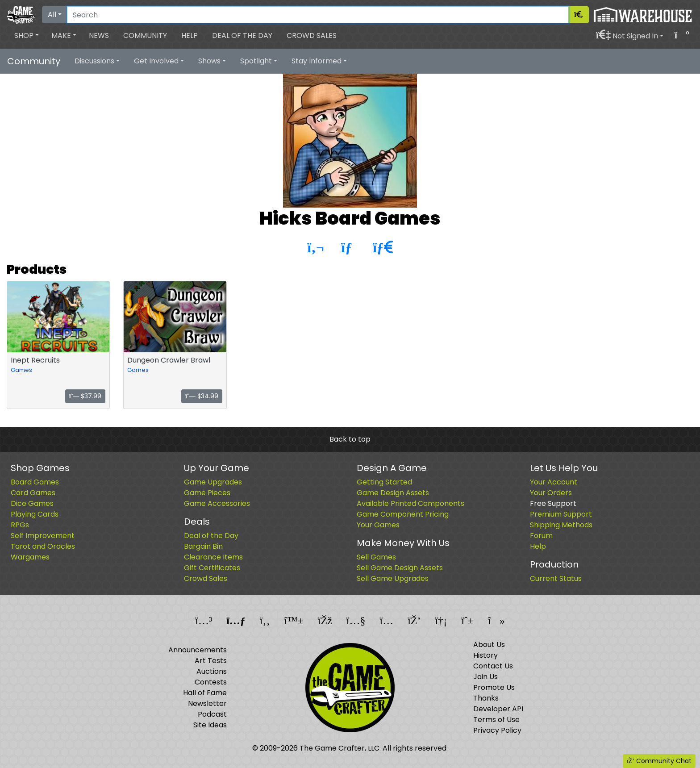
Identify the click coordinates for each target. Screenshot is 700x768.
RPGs (20, 525)
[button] (27, 36)
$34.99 (202, 396)
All (52, 15)
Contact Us (493, 666)
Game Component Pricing (403, 514)
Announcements (198, 650)
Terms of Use (496, 720)
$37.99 (85, 396)
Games (21, 370)
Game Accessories (217, 503)
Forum (541, 536)
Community (145, 35)
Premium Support (561, 514)
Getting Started (384, 482)
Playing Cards (35, 514)
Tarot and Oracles (43, 546)
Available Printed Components (410, 503)
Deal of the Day (242, 35)
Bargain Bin (203, 546)
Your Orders (551, 493)
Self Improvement (43, 536)
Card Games (33, 493)
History (485, 655)
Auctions (212, 671)
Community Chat (659, 761)
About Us (489, 645)
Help (190, 35)
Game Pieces (207, 493)
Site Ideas (210, 725)
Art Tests (211, 661)
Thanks (486, 698)
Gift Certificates (212, 568)
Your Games (378, 525)
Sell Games (376, 557)
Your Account (554, 482)
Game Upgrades (213, 482)
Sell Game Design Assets (400, 568)
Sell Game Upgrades (393, 578)
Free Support (553, 503)
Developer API (498, 709)
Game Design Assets (393, 493)
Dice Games (32, 503)
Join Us (485, 677)
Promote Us (494, 687)
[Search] (318, 15)
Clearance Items (213, 557)
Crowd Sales (312, 35)
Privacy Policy (497, 730)
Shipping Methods (561, 525)
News (99, 35)
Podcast (212, 714)
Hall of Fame (205, 693)
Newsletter (207, 703)
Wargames (30, 557)
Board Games (35, 482)
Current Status (556, 578)
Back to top (350, 439)
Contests (211, 682)
